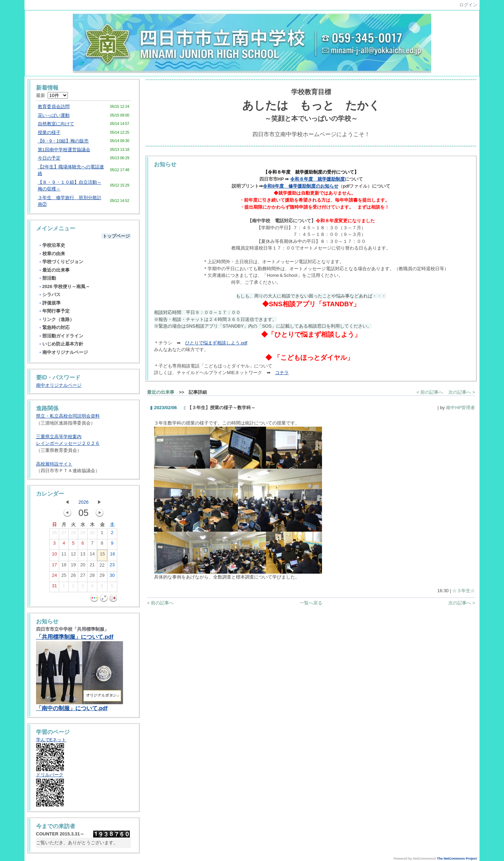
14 (92, 555)
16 (112, 555)
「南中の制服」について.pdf (72, 708)
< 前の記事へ (430, 392)
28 (73, 534)
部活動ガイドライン (61, 336)
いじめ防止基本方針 (61, 344)
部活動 (47, 278)
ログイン (468, 5)
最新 (52, 95)
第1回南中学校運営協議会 (64, 150)
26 (54, 534)
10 (54, 555)
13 (83, 555)
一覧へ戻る (311, 603)
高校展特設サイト (54, 464)
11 (64, 555)
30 (92, 534)
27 (64, 534)
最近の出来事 (54, 270)
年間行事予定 (54, 311)
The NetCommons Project (457, 859)
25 (64, 577)
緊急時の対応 (54, 327)
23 (112, 566)
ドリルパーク (50, 775)
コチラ (282, 373)
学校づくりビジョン (61, 262)
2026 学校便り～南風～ (64, 286)
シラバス (50, 295)
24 (54, 577)
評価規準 (50, 303)
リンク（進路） (56, 319)
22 (102, 567)
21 (92, 566)
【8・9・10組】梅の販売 (63, 141)
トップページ (116, 236)
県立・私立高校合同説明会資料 (68, 416)
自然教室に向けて (56, 124)
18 (64, 566)
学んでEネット (51, 740)
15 (102, 555)
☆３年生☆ (464, 591)
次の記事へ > (462, 392)
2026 (83, 502)
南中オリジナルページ (63, 352)
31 (54, 587)
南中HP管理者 (460, 408)
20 (83, 566)
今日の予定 (49, 158)
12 (73, 555)
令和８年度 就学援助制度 (317, 179)
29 (83, 534)
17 (54, 566)
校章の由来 (52, 254)
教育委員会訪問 (54, 107)
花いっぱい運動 (54, 115)
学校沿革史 (52, 245)
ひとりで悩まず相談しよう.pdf (216, 343)
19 (73, 566)
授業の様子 (49, 132)
